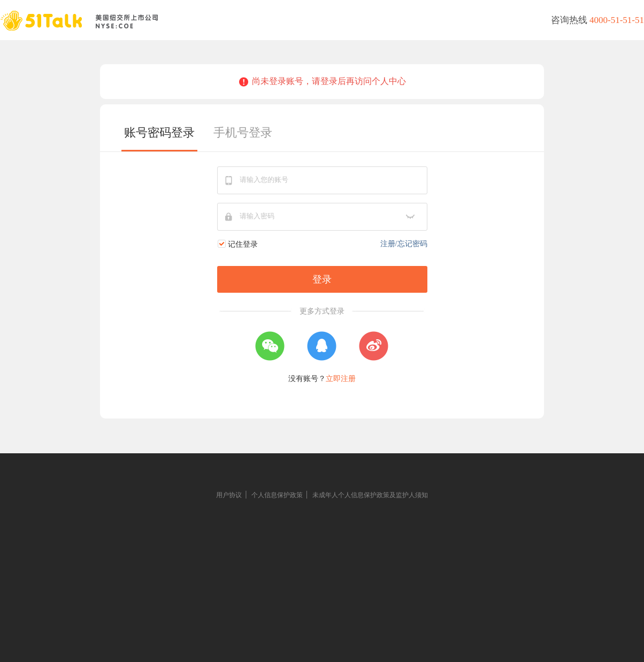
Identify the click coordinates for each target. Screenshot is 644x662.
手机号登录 (243, 132)
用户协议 (229, 495)
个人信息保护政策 (277, 495)
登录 (322, 279)
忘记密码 (412, 244)
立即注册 (341, 379)
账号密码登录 (159, 132)
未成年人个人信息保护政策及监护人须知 (370, 495)
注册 (388, 244)
